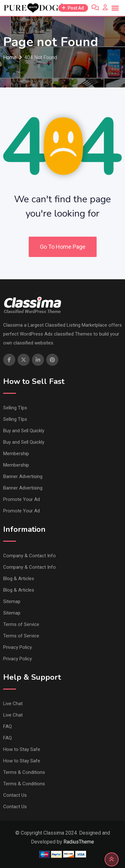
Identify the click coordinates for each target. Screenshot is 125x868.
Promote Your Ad (22, 499)
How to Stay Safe (22, 749)
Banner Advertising (23, 476)
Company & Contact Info (29, 556)
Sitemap (12, 601)
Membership (16, 454)
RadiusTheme (79, 842)
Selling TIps (15, 408)
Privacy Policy (18, 647)
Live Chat (13, 704)
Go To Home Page (63, 247)
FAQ (7, 726)
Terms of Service (21, 624)
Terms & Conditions (24, 772)
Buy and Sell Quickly (24, 431)
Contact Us (15, 795)
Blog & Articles (19, 579)
